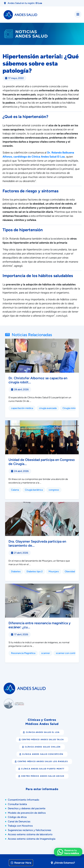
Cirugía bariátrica (34, 490)
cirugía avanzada (48, 408)
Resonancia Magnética (23, 653)
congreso (54, 490)
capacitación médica (22, 408)
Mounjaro (54, 572)
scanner (46, 653)
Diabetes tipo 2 (35, 572)
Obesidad (70, 572)
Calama (15, 490)
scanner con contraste (68, 653)
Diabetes (16, 572)
